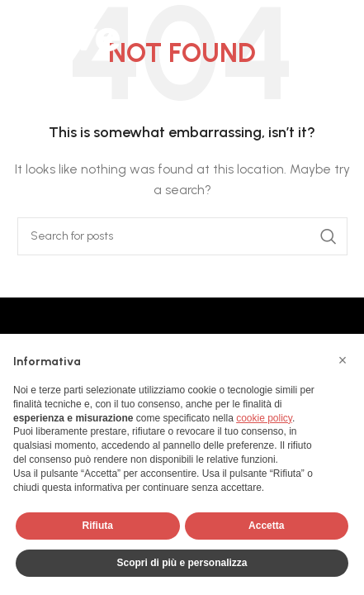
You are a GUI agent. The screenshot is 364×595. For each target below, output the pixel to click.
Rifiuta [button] (98, 526)
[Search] (182, 236)
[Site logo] (66, 33)
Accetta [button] (266, 526)
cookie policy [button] (264, 418)
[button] (343, 360)
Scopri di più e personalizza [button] (182, 563)
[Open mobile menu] (343, 33)
